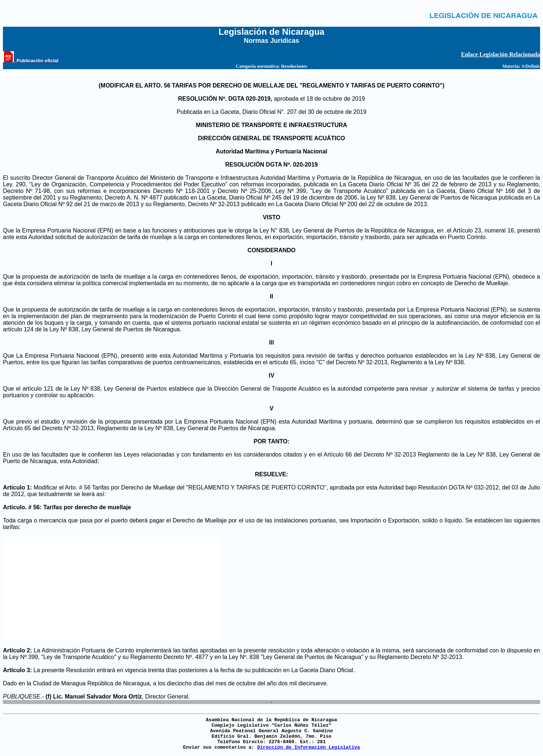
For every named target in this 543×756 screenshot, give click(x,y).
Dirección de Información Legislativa (309, 747)
